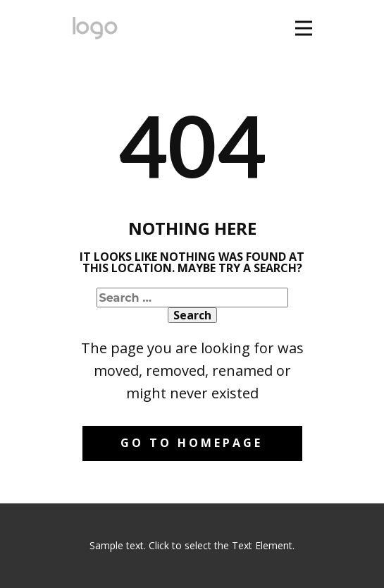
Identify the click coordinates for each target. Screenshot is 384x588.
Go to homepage (192, 443)
